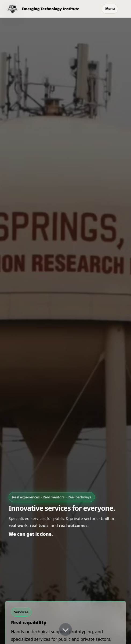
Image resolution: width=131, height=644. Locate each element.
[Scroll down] (65, 629)
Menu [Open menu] (110, 9)
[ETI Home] (40, 9)
